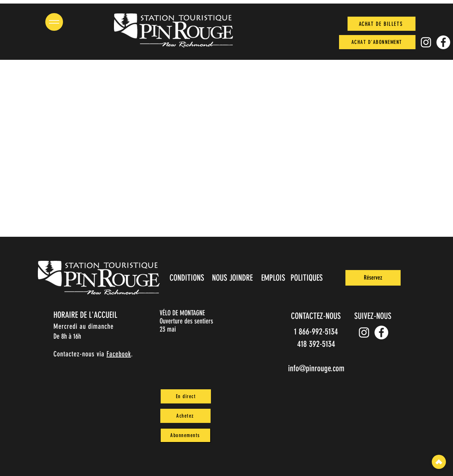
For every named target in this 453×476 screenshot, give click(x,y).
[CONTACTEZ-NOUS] (316, 316)
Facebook (119, 354)
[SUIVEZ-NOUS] (373, 316)
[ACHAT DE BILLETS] (382, 24)
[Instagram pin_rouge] (426, 42)
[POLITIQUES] (307, 278)
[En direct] (186, 396)
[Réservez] (373, 278)
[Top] (439, 462)
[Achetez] (185, 416)
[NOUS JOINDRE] (233, 278)
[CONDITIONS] (187, 278)
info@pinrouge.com (316, 368)
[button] (54, 22)
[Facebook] (443, 42)
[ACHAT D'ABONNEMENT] (377, 42)
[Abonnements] (185, 435)
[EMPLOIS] (274, 278)
